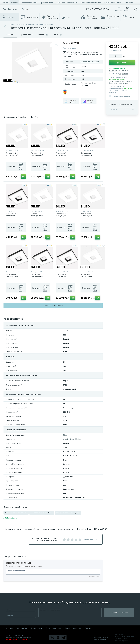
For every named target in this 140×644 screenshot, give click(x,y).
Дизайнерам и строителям (67, 3)
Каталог (14, 3)
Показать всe (10, 517)
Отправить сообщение (119, 612)
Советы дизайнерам (73, 628)
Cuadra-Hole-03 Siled (90, 62)
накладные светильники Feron (42, 513)
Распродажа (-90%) (29, 3)
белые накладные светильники (16, 513)
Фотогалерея (36, 628)
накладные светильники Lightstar (68, 513)
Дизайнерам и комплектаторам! (120, 81)
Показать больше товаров (53, 306)
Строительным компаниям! (119, 83)
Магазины (10, 628)
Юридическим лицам (113, 3)
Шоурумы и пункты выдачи (119, 70)
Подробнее (124, 74)
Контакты (88, 628)
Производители (46, 3)
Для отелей (129, 3)
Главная (5, 3)
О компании (22, 628)
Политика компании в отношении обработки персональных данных (101, 637)
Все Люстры (10, 9)
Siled (65, 435)
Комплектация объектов (91, 3)
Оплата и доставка (53, 628)
